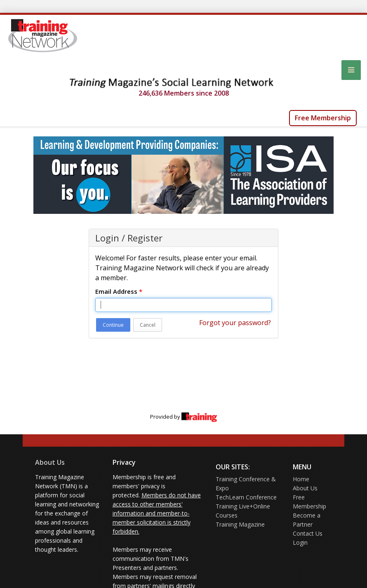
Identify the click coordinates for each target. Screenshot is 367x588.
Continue (113, 325)
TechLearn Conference (246, 497)
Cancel (148, 325)
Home (301, 479)
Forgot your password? (235, 323)
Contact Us (308, 533)
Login (300, 542)
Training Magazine (240, 524)
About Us (50, 462)
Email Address (119, 291)
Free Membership (323, 118)
